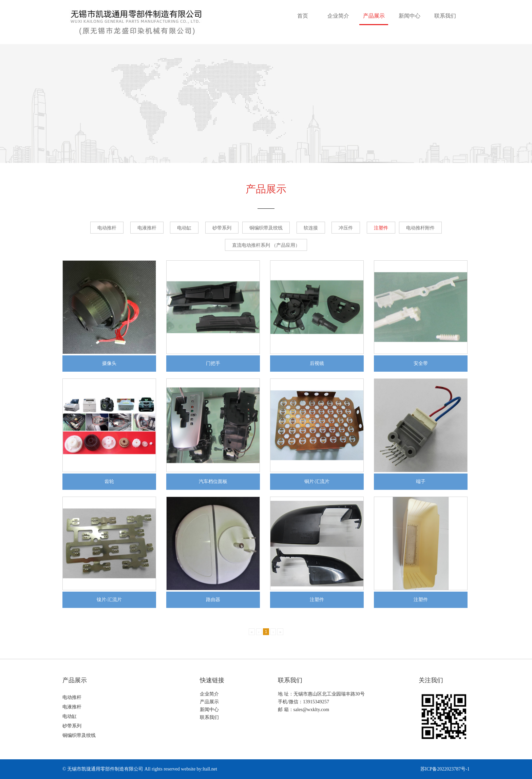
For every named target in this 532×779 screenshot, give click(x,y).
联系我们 (445, 16)
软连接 (311, 228)
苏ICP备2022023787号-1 (445, 769)
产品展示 (374, 16)
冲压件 (346, 228)
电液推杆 (147, 228)
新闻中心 (410, 16)
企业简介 (338, 16)
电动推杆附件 (420, 228)
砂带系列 (222, 228)
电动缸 (184, 228)
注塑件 (381, 228)
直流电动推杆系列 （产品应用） (266, 245)
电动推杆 (107, 228)
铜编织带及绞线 (266, 228)
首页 (303, 16)
